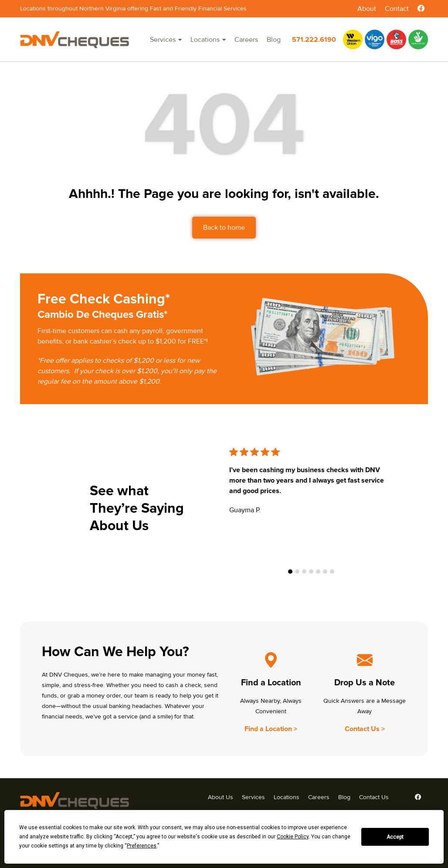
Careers (246, 40)
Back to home (224, 228)
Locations (205, 40)
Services (163, 40)
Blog (274, 40)
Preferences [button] (142, 846)
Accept (395, 837)
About (367, 9)
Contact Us (374, 797)
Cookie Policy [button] (293, 837)
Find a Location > (271, 729)
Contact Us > (365, 729)
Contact (397, 9)
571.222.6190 (314, 40)
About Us (221, 797)
